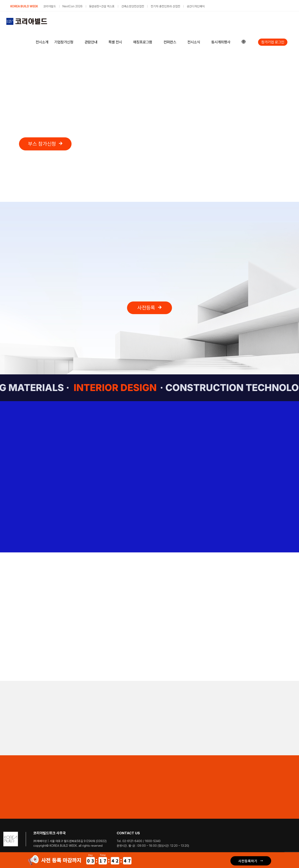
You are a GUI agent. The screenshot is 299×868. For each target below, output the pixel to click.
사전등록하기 (248, 861)
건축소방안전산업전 (133, 6)
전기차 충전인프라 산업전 (165, 6)
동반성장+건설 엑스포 (102, 6)
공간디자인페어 (196, 6)
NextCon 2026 (72, 6)
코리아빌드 (50, 6)
